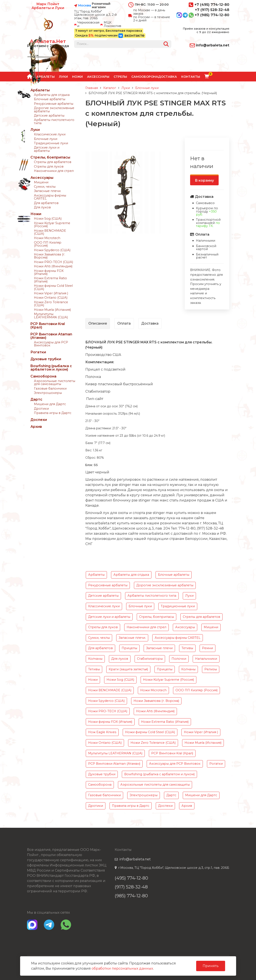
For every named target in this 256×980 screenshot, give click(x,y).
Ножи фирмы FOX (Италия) (49, 272)
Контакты (191, 77)
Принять (211, 966)
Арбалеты (40, 90)
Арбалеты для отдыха (52, 95)
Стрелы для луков (49, 167)
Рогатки (38, 352)
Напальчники (206, 659)
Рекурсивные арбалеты (54, 104)
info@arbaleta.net (209, 45)
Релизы (211, 669)
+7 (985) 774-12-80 (203, 15)
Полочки (179, 659)
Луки (35, 130)
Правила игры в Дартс (53, 413)
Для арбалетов (46, 203)
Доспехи (39, 420)
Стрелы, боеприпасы (50, 157)
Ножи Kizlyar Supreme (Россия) (52, 225)
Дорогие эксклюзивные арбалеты (54, 109)
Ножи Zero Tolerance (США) (51, 304)
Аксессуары (98, 77)
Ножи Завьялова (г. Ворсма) (49, 256)
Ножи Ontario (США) (51, 298)
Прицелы (129, 648)
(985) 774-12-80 (131, 896)
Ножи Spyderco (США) (52, 250)
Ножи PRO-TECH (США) (53, 262)
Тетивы (187, 648)
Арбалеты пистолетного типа (54, 121)
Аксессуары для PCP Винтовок (51, 344)
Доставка (168, 77)
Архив (36, 427)
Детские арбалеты (49, 116)
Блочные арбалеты (50, 99)
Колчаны (95, 659)
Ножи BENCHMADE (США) (50, 232)
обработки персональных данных (122, 968)
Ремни (208, 648)
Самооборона (145, 77)
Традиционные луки (51, 143)
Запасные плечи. (48, 191)
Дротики (41, 409)
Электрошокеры (48, 393)
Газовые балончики (50, 389)
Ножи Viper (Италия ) (51, 293)
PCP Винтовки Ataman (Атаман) (51, 336)
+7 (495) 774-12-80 (209, 5)
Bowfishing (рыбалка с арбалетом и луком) (51, 368)
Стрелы (120, 77)
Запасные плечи (159, 648)
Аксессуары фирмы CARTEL (50, 197)
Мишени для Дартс (50, 404)
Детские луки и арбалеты (47, 149)
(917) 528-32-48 (131, 887)
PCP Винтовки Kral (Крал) (48, 326)
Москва (85, 6)
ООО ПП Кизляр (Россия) (48, 244)
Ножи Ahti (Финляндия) (53, 266)
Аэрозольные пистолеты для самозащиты (55, 382)
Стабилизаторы (150, 659)
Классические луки (50, 134)
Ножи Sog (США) (48, 219)
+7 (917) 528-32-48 (212, 10)
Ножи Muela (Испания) (52, 310)
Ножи (77, 77)
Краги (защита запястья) (128, 669)
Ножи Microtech (47, 238)
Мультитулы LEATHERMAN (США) (51, 316)
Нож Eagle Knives (102, 732)
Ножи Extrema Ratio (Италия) (50, 280)
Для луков (42, 207)
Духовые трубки (46, 359)
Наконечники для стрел (54, 171)
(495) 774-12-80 (131, 878)
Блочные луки (46, 139)
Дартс (36, 399)
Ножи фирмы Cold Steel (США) (53, 287)
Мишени (41, 182)
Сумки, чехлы (45, 187)
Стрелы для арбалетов (53, 162)
